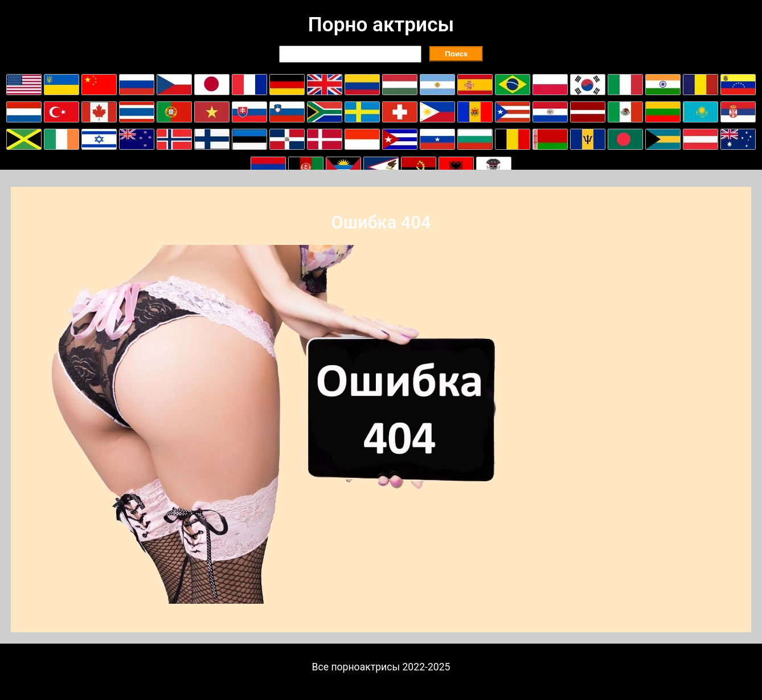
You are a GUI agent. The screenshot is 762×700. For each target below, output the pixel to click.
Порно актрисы (381, 24)
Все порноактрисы (356, 667)
